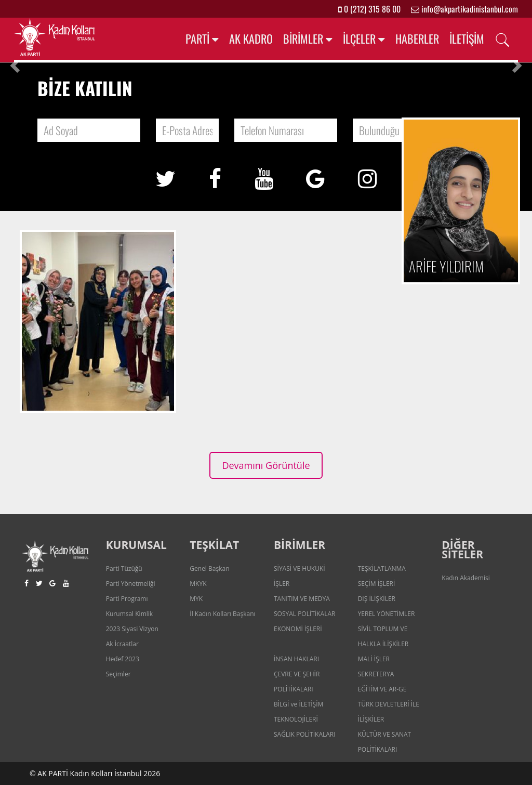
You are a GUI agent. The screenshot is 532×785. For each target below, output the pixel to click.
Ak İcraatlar (122, 644)
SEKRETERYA (376, 674)
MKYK (198, 584)
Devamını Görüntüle (266, 465)
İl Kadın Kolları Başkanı (222, 614)
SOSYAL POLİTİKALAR (305, 614)
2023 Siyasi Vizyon (132, 629)
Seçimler (118, 674)
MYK (196, 599)
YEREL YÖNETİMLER (387, 614)
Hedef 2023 (123, 659)
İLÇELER (359, 38)
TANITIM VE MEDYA (302, 599)
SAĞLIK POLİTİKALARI (305, 734)
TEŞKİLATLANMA (382, 568)
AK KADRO (251, 38)
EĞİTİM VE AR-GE (382, 689)
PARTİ (197, 38)
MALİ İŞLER (374, 659)
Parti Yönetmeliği (131, 584)
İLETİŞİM (467, 38)
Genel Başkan (209, 568)
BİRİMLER (303, 38)
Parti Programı (127, 599)
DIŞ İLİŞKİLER (377, 599)
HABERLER (417, 38)
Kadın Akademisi (465, 578)
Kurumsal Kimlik (129, 614)
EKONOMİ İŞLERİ (298, 629)
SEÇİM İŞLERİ (377, 584)
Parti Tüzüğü (124, 568)
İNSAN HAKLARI (296, 659)
